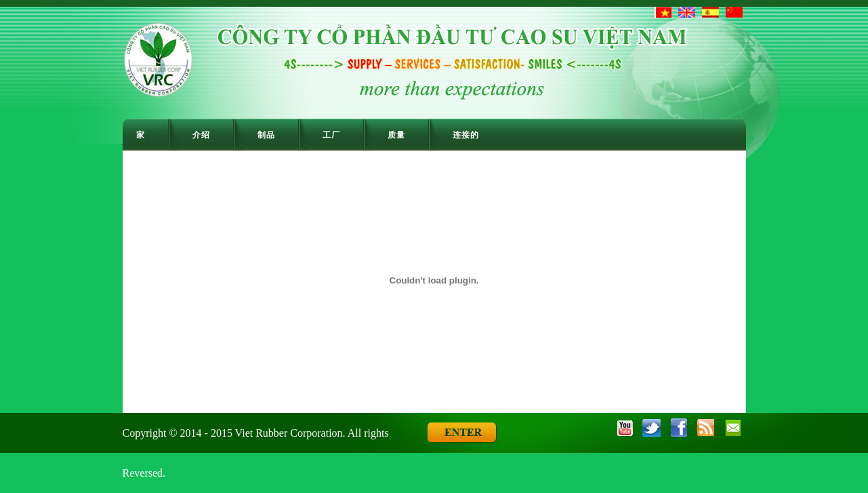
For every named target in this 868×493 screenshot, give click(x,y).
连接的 (466, 135)
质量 (396, 135)
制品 (266, 135)
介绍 (201, 135)
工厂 (331, 135)
